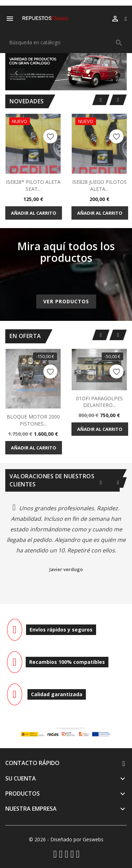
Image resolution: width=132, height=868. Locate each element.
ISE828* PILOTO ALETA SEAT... (33, 185)
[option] (66, 72)
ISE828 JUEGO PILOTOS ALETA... (99, 185)
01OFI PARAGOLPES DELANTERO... (99, 402)
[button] (14, 72)
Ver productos (66, 301)
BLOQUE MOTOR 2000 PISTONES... (33, 420)
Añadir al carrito (34, 213)
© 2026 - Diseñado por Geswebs (66, 839)
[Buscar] (66, 43)
